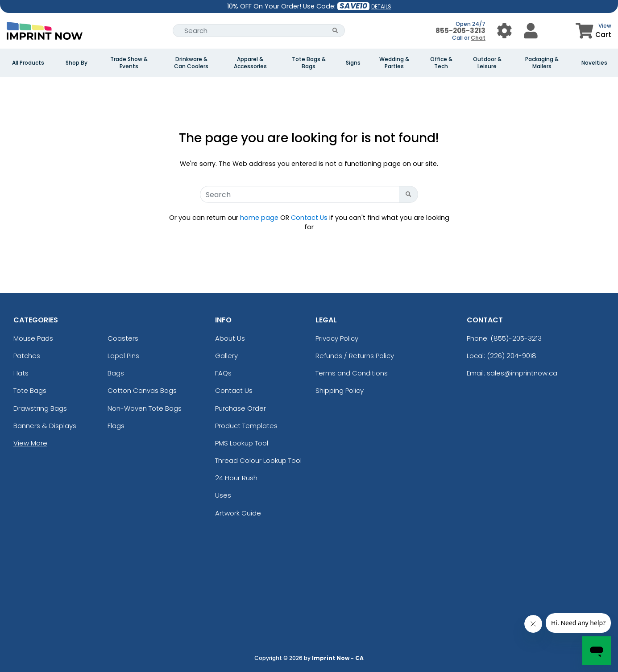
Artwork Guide (238, 513)
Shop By (77, 63)
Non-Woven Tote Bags (145, 408)
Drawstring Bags (40, 408)
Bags (116, 373)
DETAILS (381, 6)
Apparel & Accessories (250, 63)
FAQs (223, 373)
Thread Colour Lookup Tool (258, 460)
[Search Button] (335, 31)
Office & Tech (441, 63)
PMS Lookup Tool (242, 443)
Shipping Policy (340, 390)
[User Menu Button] (504, 31)
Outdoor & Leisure (487, 63)
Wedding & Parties (394, 63)
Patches (27, 356)
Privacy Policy (337, 338)
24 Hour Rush (236, 478)
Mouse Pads (33, 338)
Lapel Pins (123, 356)
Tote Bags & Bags (309, 63)
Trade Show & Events (129, 63)
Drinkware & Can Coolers (191, 63)
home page (259, 218)
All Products (28, 63)
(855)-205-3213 (516, 338)
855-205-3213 (460, 31)
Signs (353, 63)
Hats (21, 373)
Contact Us (309, 218)
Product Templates (246, 426)
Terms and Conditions (352, 373)
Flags (116, 426)
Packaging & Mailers (542, 63)
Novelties (594, 63)
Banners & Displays (45, 426)
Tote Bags (30, 390)
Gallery (226, 356)
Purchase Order (241, 408)
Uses (223, 495)
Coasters (123, 338)
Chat (478, 38)
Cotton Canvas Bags (142, 390)
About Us (230, 338)
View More (30, 443)
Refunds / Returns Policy (355, 356)
